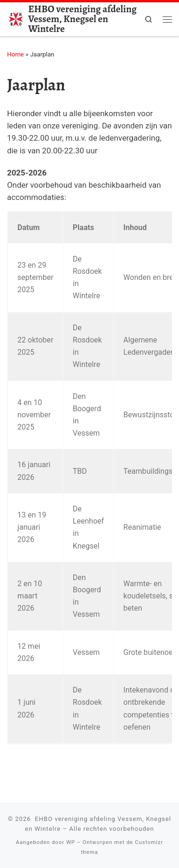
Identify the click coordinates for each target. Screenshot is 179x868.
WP (71, 842)
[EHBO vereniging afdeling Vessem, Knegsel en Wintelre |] (16, 18)
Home (16, 54)
